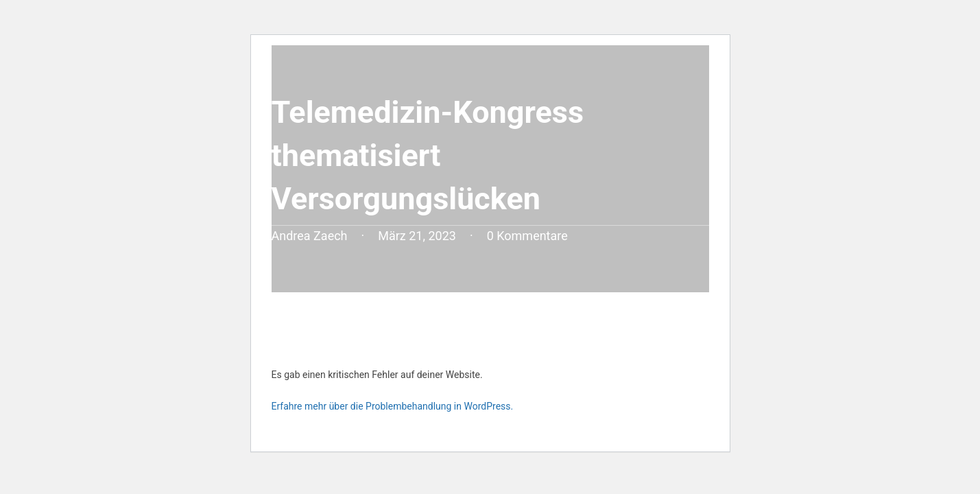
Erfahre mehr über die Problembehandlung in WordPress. (393, 406)
